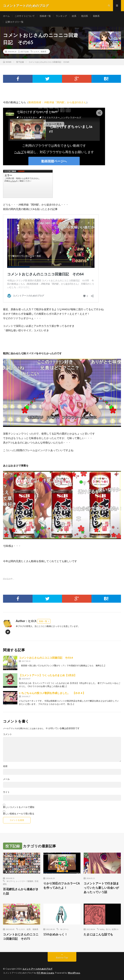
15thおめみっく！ (55, 934)
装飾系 (96, 16)
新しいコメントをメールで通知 (19, 807)
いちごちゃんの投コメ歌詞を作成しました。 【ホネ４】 (52, 693)
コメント (7, 734)
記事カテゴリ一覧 (15, 22)
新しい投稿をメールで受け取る (19, 814)
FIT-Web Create (45, 973)
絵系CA (115, 929)
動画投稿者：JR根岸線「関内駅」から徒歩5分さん (57, 102)
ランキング (61, 16)
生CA (108, 929)
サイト (6, 792)
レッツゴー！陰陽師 (25, 881)
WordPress (74, 973)
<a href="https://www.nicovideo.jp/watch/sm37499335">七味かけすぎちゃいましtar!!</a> (28, 184)
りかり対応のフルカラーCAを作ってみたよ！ (62, 885)
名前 (5, 766)
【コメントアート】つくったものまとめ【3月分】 (48, 675)
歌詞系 (85, 16)
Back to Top (62, 958)
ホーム (6, 16)
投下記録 (25, 51)
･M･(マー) (10, 881)
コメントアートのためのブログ (37, 969)
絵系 (74, 16)
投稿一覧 (43, 621)
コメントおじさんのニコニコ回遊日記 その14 (46, 658)
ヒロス (36, 51)
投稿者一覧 (45, 16)
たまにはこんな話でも (98, 934)
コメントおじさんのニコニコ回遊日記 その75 (21, 936)
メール (6, 779)
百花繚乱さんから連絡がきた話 (21, 891)
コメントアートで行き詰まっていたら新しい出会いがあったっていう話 (101, 888)
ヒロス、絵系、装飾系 (29, 929)
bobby (102, 929)
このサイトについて (25, 16)
